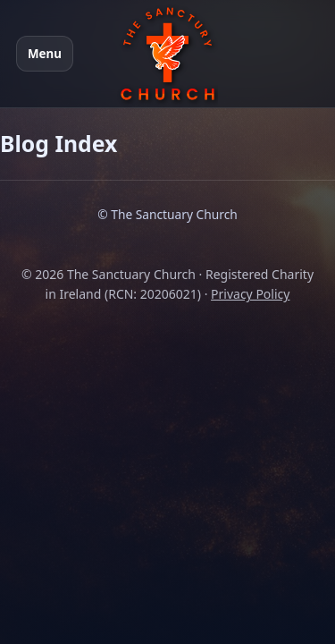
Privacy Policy (250, 294)
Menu (45, 54)
